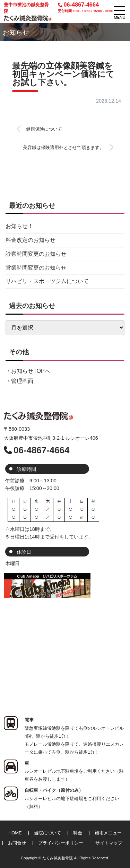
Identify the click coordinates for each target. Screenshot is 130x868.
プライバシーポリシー (61, 843)
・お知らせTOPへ (28, 371)
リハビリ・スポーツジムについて (47, 281)
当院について (47, 833)
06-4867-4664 (85, 7)
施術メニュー (108, 833)
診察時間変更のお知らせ (36, 254)
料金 (78, 833)
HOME (15, 833)
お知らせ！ (19, 226)
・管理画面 (19, 381)
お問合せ (17, 843)
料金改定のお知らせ (31, 240)
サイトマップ (109, 843)
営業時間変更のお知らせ (36, 268)
